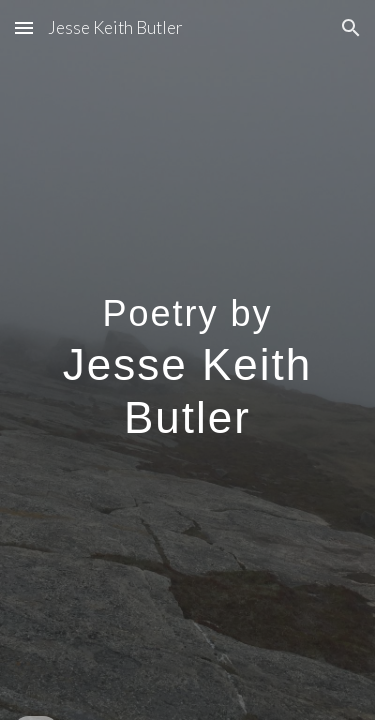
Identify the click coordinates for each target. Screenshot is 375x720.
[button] (24, 27)
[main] (188, 360)
